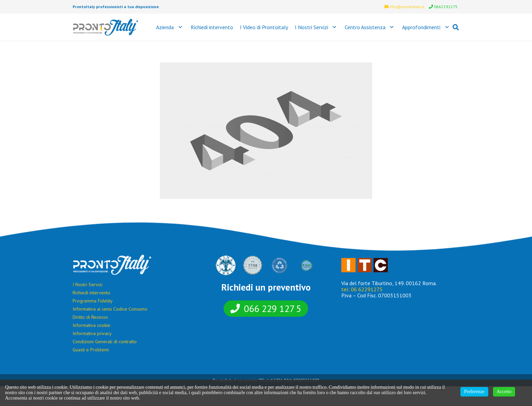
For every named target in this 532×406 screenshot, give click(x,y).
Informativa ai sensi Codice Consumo (110, 309)
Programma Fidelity (93, 301)
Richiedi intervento (91, 293)
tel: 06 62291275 (362, 289)
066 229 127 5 (273, 308)
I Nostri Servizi (88, 284)
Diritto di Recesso (90, 317)
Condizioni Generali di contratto (105, 342)
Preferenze (474, 392)
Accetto (504, 392)
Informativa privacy (92, 333)
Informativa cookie (91, 325)
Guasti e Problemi (91, 350)
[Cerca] (456, 27)
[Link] (106, 27)
